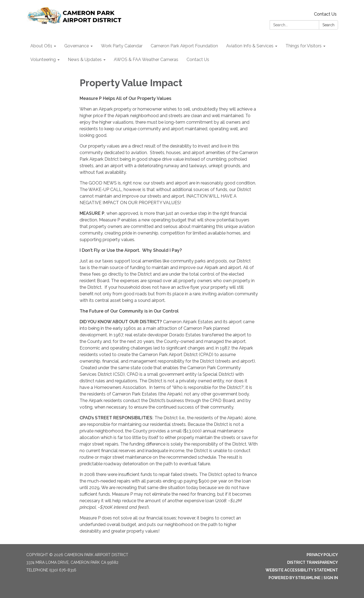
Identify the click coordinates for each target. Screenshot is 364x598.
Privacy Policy (322, 555)
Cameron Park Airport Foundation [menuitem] (184, 46)
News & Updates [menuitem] (85, 60)
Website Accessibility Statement (302, 570)
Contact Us (325, 14)
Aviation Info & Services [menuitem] (250, 46)
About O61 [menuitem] (41, 46)
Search (328, 25)
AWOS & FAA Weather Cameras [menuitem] (146, 60)
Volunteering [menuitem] (43, 60)
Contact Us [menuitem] (198, 60)
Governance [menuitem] (77, 46)
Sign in (331, 578)
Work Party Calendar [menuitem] (122, 46)
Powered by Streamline (295, 578)
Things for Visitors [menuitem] (304, 46)
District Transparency (313, 562)
